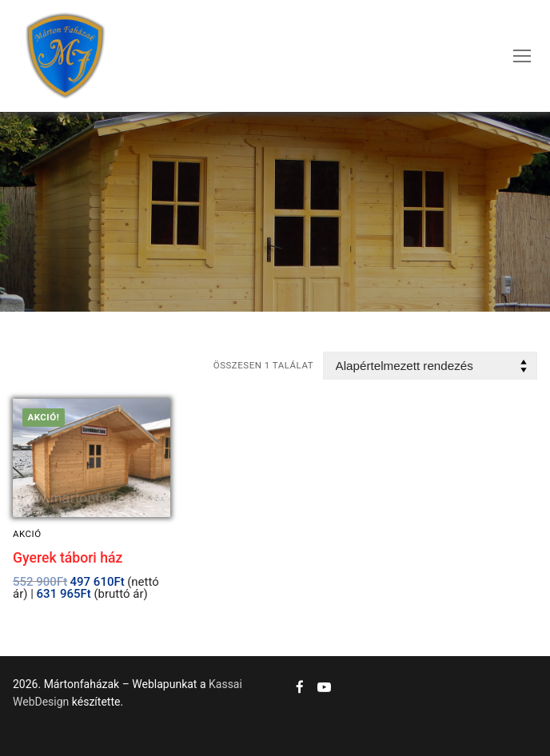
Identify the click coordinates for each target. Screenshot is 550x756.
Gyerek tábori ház (68, 558)
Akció (27, 534)
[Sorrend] (430, 366)
